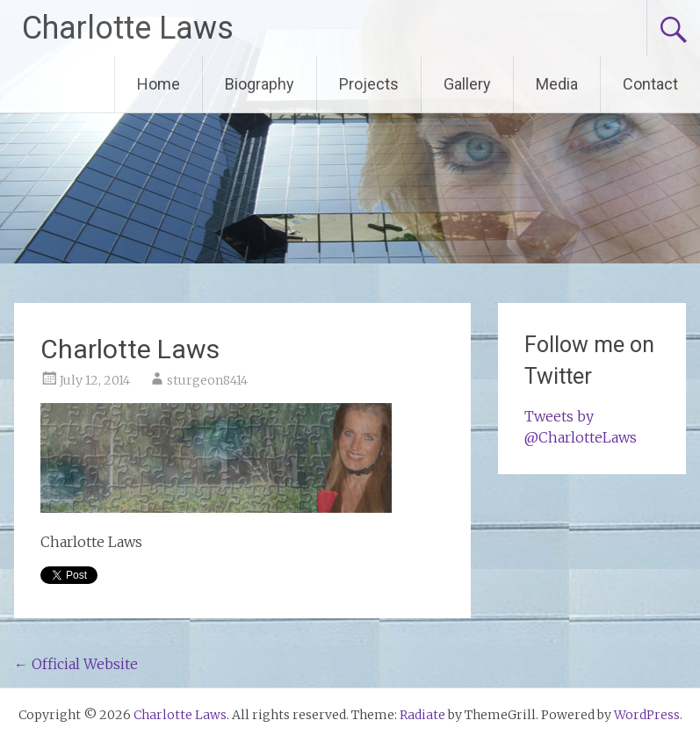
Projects (369, 84)
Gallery (467, 84)
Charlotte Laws (128, 28)
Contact (650, 84)
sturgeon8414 (207, 380)
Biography (260, 84)
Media (557, 84)
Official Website (76, 664)
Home (159, 84)
